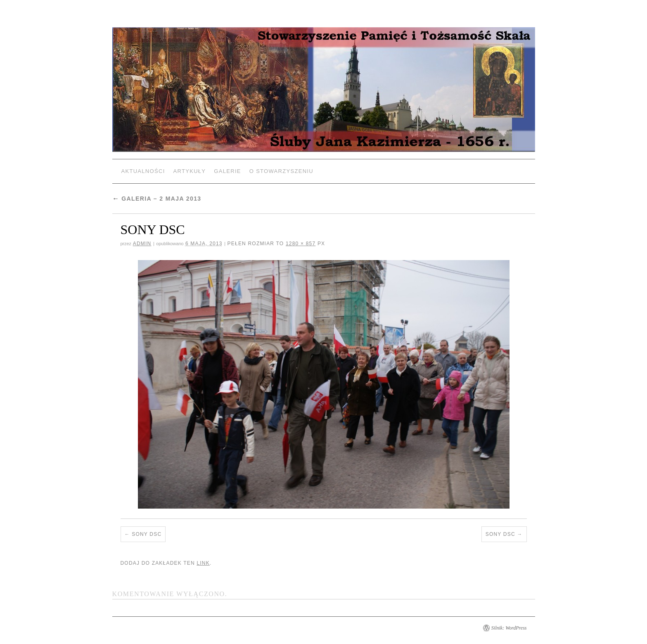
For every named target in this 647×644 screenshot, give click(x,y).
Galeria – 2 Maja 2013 (157, 199)
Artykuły (190, 171)
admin (142, 244)
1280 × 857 (301, 244)
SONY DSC (147, 534)
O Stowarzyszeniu (281, 171)
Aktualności (143, 171)
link (203, 563)
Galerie (227, 171)
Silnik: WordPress (509, 628)
